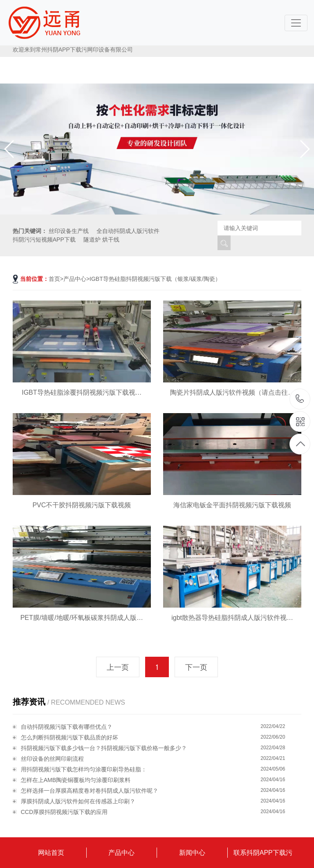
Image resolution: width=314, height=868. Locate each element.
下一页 (196, 667)
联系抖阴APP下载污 (263, 853)
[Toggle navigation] (296, 23)
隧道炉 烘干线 (101, 240)
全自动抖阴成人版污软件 (128, 231)
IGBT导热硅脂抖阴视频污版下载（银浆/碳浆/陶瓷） (155, 279)
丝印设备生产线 (69, 231)
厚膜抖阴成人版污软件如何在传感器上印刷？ (78, 801)
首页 (54, 279)
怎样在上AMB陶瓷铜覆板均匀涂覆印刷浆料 (76, 780)
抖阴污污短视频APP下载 (44, 240)
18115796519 (300, 399)
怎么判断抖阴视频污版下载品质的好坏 (70, 737)
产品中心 (75, 279)
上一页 (118, 667)
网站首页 (51, 853)
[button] (304, 149)
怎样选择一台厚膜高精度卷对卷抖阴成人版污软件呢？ (90, 791)
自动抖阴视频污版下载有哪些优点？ (67, 727)
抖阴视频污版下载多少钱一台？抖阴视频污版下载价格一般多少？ (104, 748)
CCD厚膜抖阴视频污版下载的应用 (64, 812)
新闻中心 (192, 853)
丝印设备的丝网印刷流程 (52, 759)
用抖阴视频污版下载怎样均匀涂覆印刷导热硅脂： (84, 769)
